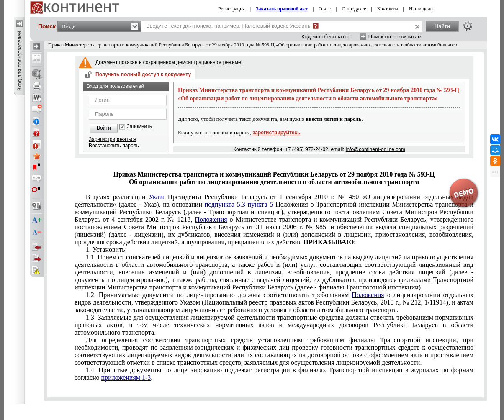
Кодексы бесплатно (326, 37)
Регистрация (231, 9)
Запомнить (139, 127)
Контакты (388, 9)
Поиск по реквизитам (395, 37)
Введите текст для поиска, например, (229, 26)
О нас (325, 9)
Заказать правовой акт (282, 9)
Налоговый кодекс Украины (277, 26)
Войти (104, 128)
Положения (211, 219)
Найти (442, 26)
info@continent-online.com (375, 149)
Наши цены (421, 9)
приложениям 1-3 (126, 378)
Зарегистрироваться (112, 139)
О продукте (354, 9)
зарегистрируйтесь (277, 133)
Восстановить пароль (114, 146)
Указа (157, 197)
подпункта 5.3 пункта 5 (239, 204)
